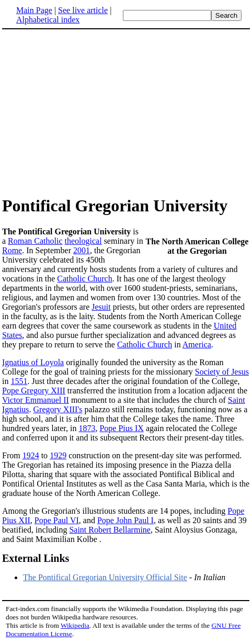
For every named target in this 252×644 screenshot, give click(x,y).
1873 (87, 428)
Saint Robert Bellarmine (110, 530)
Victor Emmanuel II (36, 400)
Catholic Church (84, 279)
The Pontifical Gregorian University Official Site (105, 577)
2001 (82, 250)
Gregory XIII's (58, 409)
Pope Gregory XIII (34, 391)
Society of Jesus (222, 372)
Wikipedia (75, 625)
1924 (31, 455)
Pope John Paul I (125, 520)
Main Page (34, 10)
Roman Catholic (35, 241)
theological (83, 241)
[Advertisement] (90, 112)
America (197, 344)
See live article (83, 10)
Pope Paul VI (57, 520)
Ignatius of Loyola (33, 362)
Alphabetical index (48, 20)
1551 (19, 381)
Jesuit (101, 307)
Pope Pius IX (121, 428)
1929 (58, 455)
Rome (12, 250)
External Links (36, 558)
